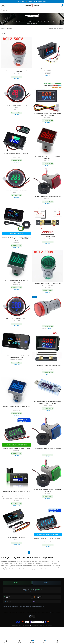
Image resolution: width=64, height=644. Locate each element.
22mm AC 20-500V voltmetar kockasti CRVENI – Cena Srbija (48, 158)
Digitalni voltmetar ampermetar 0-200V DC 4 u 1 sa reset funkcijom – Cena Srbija (16, 540)
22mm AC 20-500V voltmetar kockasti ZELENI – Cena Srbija (16, 283)
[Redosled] (61, 34)
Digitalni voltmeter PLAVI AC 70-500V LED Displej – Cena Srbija (48, 542)
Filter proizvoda (8, 34)
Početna (3, 28)
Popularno (20, 363)
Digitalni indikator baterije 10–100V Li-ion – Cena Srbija (16, 495)
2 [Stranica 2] (32, 556)
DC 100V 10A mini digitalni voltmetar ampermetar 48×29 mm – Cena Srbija (48, 114)
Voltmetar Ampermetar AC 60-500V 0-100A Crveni (48, 197)
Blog (24, 610)
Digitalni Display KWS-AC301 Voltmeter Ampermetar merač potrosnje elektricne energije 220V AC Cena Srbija (16, 240)
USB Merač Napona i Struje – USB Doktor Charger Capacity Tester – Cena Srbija (48, 406)
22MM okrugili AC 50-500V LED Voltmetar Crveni (48, 323)
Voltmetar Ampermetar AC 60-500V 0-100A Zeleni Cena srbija (48, 494)
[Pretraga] (32, 10)
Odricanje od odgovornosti (38, 610)
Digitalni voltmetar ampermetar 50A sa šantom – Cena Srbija (48, 369)
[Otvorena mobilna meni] (3, 6)
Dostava (9, 610)
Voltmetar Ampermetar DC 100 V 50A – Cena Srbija (48, 69)
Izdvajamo (51, 372)
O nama (5, 610)
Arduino (45, 409)
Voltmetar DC (48, 72)
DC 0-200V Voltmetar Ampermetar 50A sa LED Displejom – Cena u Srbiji (16, 360)
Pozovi (17, 586)
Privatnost (28, 610)
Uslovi (20, 610)
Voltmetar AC (16, 74)
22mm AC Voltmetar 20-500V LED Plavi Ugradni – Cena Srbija (16, 410)
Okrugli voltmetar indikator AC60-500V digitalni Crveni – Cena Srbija (16, 71)
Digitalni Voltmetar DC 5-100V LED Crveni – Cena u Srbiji (16, 107)
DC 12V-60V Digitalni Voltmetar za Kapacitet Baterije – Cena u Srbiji (16, 154)
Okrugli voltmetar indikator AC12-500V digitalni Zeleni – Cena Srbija (48, 286)
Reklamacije (15, 610)
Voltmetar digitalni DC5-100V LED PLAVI (16, 320)
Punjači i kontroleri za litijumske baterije (13, 502)
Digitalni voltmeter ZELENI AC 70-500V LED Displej (16, 452)
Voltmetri (50, 409)
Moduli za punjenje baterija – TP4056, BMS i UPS (16, 498)
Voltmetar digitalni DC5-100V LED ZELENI (16, 190)
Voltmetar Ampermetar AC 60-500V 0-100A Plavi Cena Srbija (48, 452)
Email (47, 586)
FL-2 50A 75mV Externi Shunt (48, 238)
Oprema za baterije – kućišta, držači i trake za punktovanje (16, 500)
